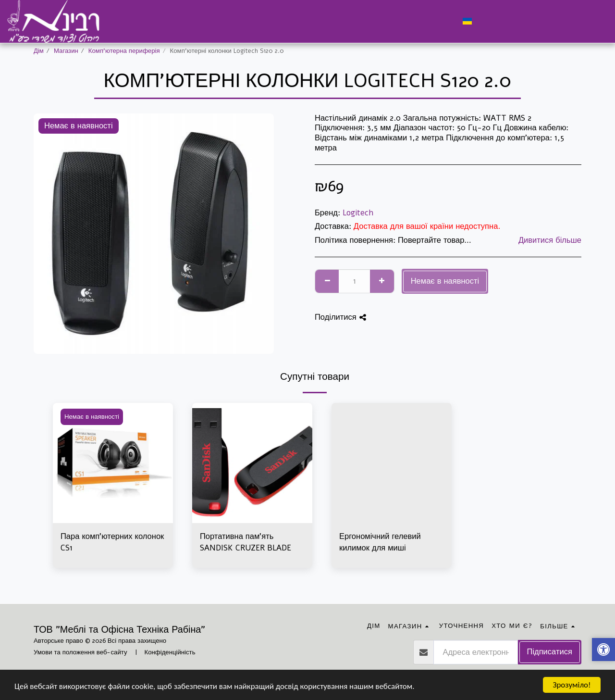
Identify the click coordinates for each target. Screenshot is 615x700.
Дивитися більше (550, 241)
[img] (252, 463)
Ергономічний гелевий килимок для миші (380, 542)
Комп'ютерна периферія (124, 51)
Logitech (358, 213)
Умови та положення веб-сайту (80, 652)
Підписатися (550, 652)
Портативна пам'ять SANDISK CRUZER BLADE (246, 542)
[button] (485, 21)
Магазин (66, 51)
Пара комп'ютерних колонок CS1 (112, 542)
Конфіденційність (170, 652)
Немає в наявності (445, 281)
